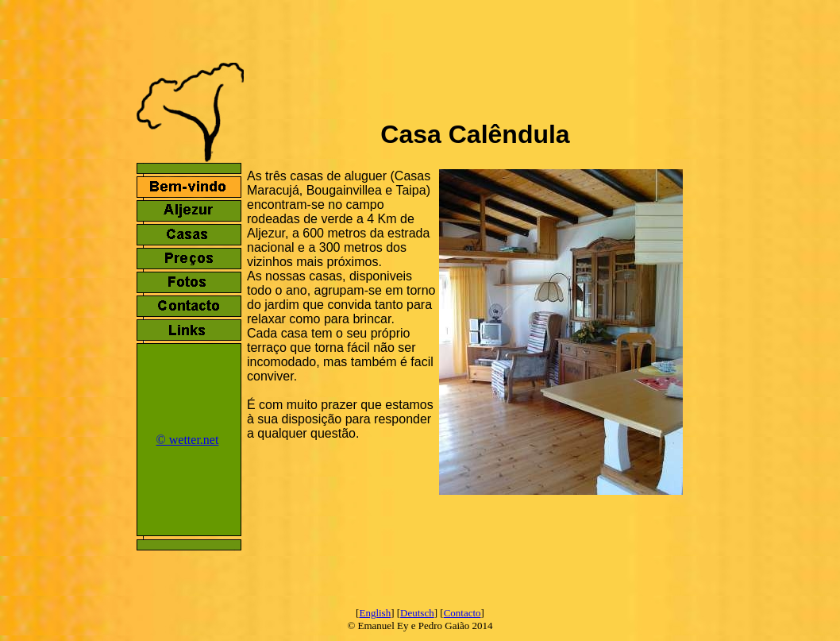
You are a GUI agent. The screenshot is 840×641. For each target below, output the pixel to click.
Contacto (462, 613)
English (375, 613)
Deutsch (417, 613)
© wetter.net (188, 440)
